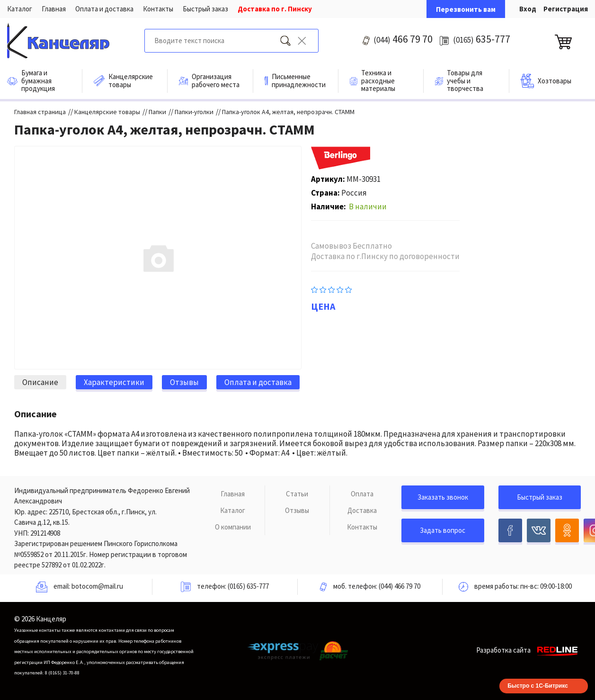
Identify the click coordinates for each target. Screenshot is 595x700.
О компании (233, 527)
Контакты (158, 9)
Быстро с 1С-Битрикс (538, 686)
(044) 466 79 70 (400, 586)
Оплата (362, 494)
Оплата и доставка (104, 9)
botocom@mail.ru (97, 586)
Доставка (362, 510)
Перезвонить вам (466, 9)
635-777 (482, 39)
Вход (528, 9)
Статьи (297, 494)
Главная (54, 9)
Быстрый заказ (205, 9)
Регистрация (566, 9)
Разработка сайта (528, 650)
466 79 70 (403, 39)
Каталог (20, 9)
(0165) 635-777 (248, 586)
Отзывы (297, 510)
